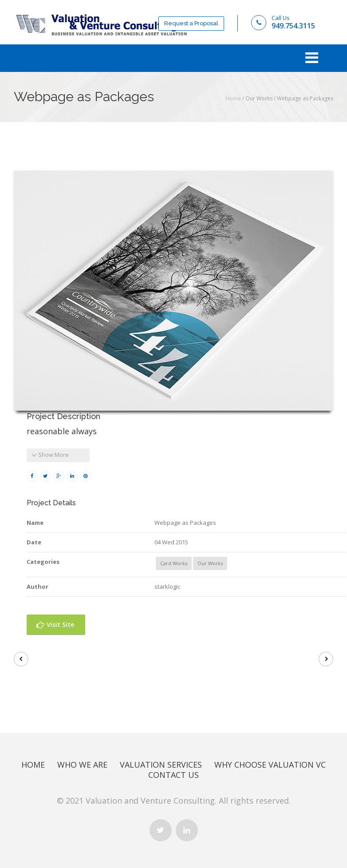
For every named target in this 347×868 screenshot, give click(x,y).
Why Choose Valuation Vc (270, 765)
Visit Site (55, 624)
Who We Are (82, 765)
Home (233, 98)
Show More (50, 455)
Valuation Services (161, 765)
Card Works (174, 563)
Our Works (210, 563)
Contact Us (173, 775)
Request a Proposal (191, 23)
